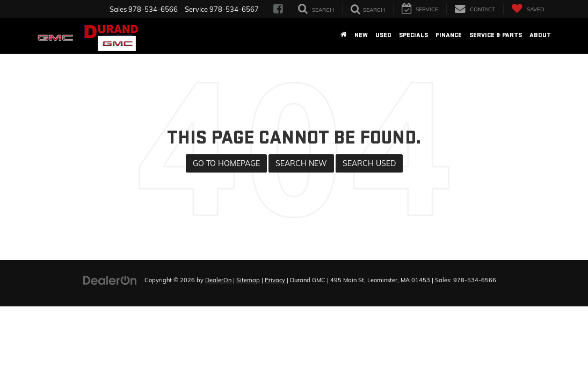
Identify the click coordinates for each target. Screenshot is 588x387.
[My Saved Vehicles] (528, 9)
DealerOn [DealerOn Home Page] (218, 280)
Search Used (369, 163)
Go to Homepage (226, 163)
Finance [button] (449, 35)
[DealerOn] (110, 279)
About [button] (540, 35)
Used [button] (383, 35)
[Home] (344, 35)
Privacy (275, 280)
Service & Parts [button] (496, 35)
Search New (301, 163)
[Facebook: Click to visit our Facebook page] (278, 9)
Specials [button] (413, 35)
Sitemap (248, 280)
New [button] (361, 35)
